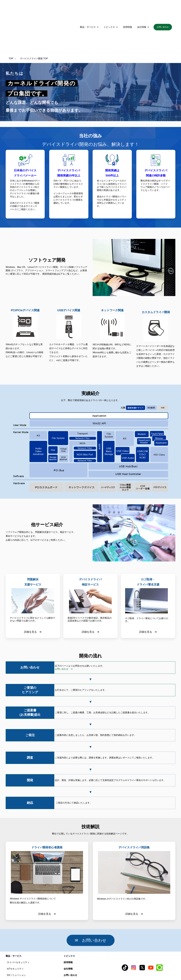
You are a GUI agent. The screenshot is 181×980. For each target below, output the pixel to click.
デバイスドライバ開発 (18, 947)
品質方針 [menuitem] (23, 971)
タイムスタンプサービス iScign (23, 960)
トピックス (109, 10)
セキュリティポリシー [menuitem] (63, 971)
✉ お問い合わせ (95, 906)
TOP (11, 24)
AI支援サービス (15, 954)
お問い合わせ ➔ (64, 635)
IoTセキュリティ (15, 935)
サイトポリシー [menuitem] (155, 971)
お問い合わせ (163, 10)
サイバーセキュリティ (18, 928)
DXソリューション (16, 941)
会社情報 (142, 10)
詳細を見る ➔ (33, 598)
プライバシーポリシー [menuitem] (111, 971)
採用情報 (128, 10)
